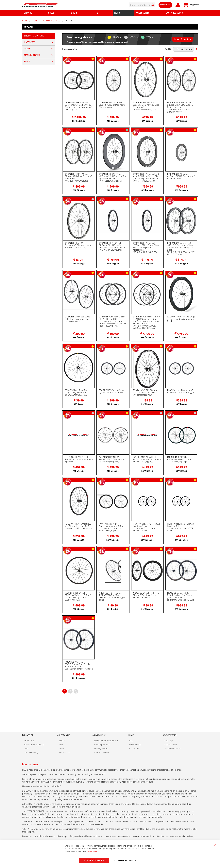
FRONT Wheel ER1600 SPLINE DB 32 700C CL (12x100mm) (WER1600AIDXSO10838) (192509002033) (180, 107)
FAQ (131, 741)
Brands (28, 13)
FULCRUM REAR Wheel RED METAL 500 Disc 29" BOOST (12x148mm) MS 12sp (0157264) (79, 526)
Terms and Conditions (34, 745)
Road (61, 749)
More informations (183, 39)
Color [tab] (28, 49)
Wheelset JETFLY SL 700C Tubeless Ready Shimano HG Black (146, 595)
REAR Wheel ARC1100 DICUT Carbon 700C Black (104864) (181, 176)
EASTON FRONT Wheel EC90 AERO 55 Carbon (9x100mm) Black (181, 319)
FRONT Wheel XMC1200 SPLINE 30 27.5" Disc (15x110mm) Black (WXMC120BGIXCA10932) (113, 177)
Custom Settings (125, 860)
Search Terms (171, 745)
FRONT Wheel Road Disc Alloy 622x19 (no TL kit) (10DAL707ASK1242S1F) (77, 393)
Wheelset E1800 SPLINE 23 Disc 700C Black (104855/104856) (77, 319)
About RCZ (29, 741)
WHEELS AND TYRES (52, 21)
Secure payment (102, 745)
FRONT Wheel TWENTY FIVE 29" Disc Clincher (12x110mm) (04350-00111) (112, 596)
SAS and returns (102, 753)
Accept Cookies (94, 860)
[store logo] (40, 5)
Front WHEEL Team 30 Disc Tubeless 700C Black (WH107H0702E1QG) (146, 393)
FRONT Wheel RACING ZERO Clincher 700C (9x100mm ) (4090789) (112, 459)
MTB (61, 745)
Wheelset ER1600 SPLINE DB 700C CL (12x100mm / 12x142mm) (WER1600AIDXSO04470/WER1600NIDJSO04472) (113, 321)
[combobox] (138, 5)
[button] (194, 5)
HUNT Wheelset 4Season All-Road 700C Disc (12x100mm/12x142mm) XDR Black (181, 527)
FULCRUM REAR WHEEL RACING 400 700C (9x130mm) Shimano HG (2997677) (147, 459)
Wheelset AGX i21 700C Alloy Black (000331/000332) (180, 391)
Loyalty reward (101, 749)
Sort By (168, 49)
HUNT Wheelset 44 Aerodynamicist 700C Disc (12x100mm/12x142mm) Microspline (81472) (111, 527)
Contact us (134, 749)
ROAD (35, 21)
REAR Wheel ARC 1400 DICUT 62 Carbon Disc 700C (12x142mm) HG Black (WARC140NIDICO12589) (146, 177)
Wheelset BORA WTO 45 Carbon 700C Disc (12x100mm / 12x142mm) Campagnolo (78, 106)
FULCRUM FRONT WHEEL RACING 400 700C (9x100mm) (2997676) (79, 459)
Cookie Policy (92, 852)
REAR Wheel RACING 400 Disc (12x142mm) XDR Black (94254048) (181, 459)
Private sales (135, 745)
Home (25, 21)
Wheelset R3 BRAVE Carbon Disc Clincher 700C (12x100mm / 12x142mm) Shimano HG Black (181, 596)
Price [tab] (27, 61)
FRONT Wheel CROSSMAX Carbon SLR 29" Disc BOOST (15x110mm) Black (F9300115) (78, 596)
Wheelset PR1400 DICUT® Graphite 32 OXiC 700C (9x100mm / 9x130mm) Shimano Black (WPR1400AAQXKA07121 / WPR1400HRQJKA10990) (147, 322)
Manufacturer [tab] (32, 55)
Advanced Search (173, 749)
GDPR (27, 749)
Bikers (62, 741)
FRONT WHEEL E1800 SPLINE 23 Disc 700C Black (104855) (112, 105)
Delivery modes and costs (106, 741)
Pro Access (165, 5)
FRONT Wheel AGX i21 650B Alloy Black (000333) (111, 391)
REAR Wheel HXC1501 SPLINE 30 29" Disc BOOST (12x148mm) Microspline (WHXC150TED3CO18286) (146, 248)
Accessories (65, 753)
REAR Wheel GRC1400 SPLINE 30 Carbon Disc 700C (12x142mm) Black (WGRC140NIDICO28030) (112, 246)
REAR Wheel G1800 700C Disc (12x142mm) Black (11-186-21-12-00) (78, 245)
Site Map (169, 741)
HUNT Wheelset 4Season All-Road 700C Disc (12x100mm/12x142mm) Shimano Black (147, 527)
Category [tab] (29, 42)
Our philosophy (31, 753)
